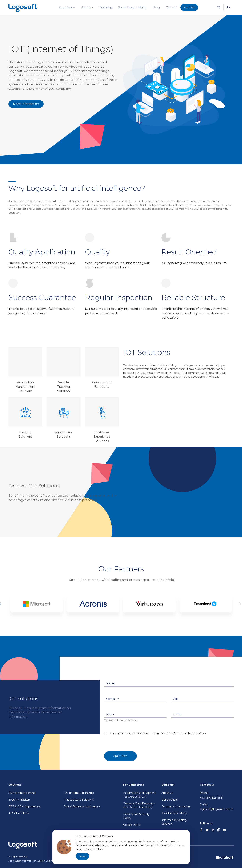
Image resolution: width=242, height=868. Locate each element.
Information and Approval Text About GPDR (140, 795)
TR (219, 8)
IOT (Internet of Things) (79, 793)
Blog (156, 7)
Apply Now (120, 756)
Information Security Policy (136, 816)
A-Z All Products (19, 813)
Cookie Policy (132, 825)
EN (229, 8)
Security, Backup (19, 800)
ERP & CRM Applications (24, 806)
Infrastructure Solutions (79, 800)
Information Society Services (174, 822)
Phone (217, 795)
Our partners (169, 800)
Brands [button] (86, 7)
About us (167, 793)
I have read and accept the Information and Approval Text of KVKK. (158, 733)
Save (82, 856)
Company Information (176, 806)
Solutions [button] (66, 7)
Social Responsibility (133, 7)
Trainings (106, 7)
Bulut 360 (189, 7)
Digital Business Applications (82, 806)
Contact (172, 7)
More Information (26, 104)
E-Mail (217, 807)
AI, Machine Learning (22, 793)
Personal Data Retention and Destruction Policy (139, 805)
